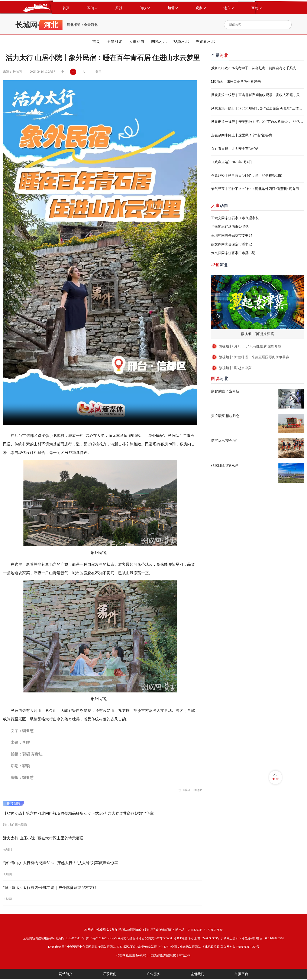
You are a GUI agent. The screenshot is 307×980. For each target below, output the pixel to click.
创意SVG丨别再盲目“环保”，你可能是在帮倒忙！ (248, 175)
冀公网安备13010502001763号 (240, 947)
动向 (220, 206)
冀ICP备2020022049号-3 (101, 938)
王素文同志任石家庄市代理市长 (235, 218)
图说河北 (159, 42)
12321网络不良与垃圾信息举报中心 (140, 947)
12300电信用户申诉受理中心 (66, 947)
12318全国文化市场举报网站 (182, 947)
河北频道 (74, 25)
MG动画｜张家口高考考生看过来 (236, 81)
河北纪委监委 (211, 947)
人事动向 (137, 42)
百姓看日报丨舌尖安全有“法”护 (235, 149)
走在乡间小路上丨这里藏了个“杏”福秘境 (242, 135)
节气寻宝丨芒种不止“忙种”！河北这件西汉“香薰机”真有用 (255, 189)
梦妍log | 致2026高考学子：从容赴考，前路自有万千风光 (254, 68)
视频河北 (181, 42)
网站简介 (66, 974)
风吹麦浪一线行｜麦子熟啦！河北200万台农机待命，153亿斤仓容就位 (258, 122)
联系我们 (110, 974)
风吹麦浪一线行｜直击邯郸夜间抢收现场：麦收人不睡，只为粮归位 (258, 95)
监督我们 (197, 974)
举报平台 (241, 974)
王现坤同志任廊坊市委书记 (232, 235)
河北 (220, 265)
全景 (220, 55)
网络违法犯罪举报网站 (101, 947)
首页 (96, 42)
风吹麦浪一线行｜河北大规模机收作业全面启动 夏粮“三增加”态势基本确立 (258, 108)
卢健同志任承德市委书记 (230, 227)
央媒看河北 (205, 42)
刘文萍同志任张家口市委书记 (233, 253)
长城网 (26, 25)
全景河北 (91, 25)
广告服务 (153, 974)
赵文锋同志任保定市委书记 (232, 244)
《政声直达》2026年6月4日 (232, 162)
